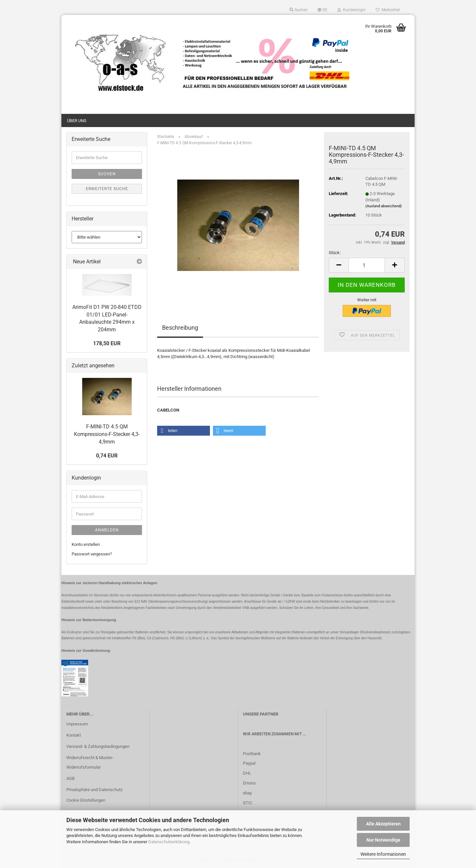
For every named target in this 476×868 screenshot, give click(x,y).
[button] (323, 10)
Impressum (77, 724)
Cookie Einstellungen (86, 800)
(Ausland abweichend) (384, 206)
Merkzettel (388, 10)
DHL (247, 773)
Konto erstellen (86, 544)
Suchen (107, 174)
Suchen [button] (299, 10)
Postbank (252, 754)
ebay (247, 793)
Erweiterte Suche (107, 189)
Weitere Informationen (383, 854)
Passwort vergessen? (92, 554)
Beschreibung (180, 328)
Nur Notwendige (383, 840)
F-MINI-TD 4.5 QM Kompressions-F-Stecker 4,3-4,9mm (107, 434)
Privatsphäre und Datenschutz (94, 790)
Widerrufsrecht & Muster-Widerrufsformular (90, 763)
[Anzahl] (367, 265)
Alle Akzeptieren (383, 824)
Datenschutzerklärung (169, 842)
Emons (249, 783)
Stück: (335, 253)
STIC (248, 803)
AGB (70, 778)
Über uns (77, 121)
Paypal (249, 763)
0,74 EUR (107, 456)
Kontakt (74, 735)
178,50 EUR (107, 343)
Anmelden (107, 530)
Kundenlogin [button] (352, 10)
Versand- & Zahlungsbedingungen (98, 746)
